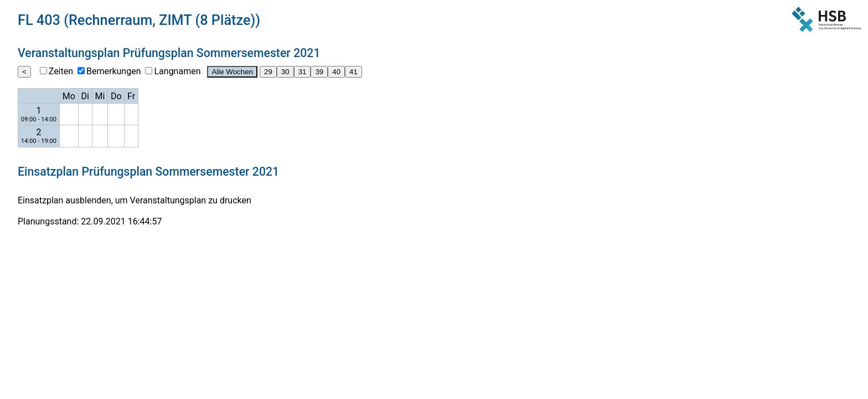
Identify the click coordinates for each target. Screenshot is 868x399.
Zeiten (61, 71)
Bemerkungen (113, 71)
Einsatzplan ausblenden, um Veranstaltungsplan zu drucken (135, 200)
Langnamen (177, 71)
